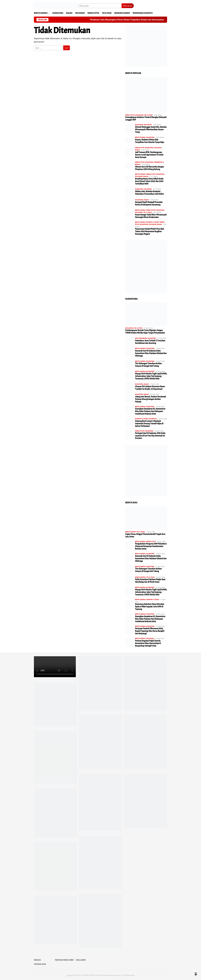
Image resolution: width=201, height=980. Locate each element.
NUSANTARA (139, 115)
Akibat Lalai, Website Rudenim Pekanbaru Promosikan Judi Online (149, 193)
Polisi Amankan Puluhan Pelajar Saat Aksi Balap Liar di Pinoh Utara (150, 581)
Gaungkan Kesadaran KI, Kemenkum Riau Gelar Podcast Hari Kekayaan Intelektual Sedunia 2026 (150, 411)
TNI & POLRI (148, 115)
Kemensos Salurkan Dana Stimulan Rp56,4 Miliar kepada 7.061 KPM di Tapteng (149, 607)
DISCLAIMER (81, 960)
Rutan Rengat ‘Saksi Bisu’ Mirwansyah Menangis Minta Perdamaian (151, 216)
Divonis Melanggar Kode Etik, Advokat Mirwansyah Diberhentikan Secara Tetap (151, 130)
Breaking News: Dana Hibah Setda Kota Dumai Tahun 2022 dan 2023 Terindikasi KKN (149, 181)
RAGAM (137, 150)
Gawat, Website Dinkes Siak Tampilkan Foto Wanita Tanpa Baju (149, 141)
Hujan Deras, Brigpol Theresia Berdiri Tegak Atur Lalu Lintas (145, 536)
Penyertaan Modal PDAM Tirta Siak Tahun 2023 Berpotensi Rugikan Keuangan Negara (149, 232)
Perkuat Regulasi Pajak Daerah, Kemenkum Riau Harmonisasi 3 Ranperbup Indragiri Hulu (148, 643)
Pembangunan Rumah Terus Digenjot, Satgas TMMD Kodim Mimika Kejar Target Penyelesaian (145, 332)
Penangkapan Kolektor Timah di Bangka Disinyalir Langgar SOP (146, 119)
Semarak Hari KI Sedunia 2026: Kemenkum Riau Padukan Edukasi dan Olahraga (151, 353)
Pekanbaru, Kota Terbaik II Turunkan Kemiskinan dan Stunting (150, 342)
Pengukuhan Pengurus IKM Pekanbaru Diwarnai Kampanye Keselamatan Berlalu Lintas (151, 546)
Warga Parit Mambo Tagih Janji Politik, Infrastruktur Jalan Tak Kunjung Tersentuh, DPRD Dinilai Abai (151, 376)
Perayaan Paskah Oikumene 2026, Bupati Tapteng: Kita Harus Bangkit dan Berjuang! (150, 631)
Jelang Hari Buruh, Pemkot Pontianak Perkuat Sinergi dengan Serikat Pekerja (150, 399)
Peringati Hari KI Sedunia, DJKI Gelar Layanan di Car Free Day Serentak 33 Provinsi (150, 436)
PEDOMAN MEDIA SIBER (64, 960)
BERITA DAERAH (140, 137)
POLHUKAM (148, 125)
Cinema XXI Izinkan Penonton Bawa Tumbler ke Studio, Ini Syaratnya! (150, 388)
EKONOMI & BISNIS (153, 222)
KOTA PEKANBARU (141, 338)
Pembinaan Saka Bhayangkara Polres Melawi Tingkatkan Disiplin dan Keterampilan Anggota (136, 20)
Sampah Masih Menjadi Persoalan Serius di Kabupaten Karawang (149, 204)
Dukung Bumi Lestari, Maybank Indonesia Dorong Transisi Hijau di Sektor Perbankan (149, 424)
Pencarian (128, 6)
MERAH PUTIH (130, 115)
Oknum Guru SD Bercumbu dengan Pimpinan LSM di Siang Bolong (149, 168)
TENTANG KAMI (40, 964)
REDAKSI (37, 960)
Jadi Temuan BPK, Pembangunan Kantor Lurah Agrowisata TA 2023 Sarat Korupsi (149, 155)
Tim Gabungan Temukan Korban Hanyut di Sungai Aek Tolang (148, 365)
